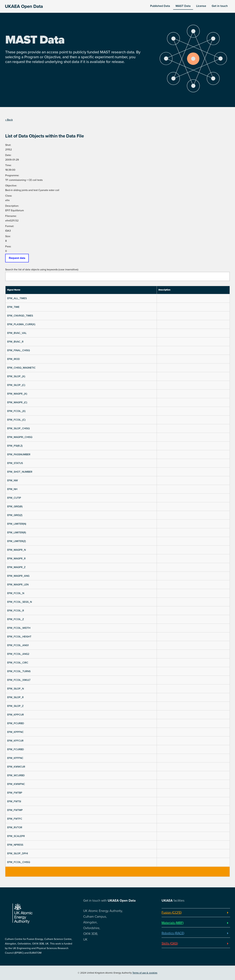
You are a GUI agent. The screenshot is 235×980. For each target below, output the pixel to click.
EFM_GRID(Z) (15, 515)
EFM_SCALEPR (16, 836)
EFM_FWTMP (15, 810)
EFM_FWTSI (14, 801)
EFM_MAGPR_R (16, 559)
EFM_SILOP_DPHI (18, 853)
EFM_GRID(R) (15, 507)
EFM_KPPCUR (16, 715)
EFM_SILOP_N (16, 689)
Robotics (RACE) (173, 933)
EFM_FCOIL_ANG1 (18, 645)
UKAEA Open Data (24, 6)
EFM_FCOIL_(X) (16, 411)
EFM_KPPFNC (15, 732)
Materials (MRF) (173, 923)
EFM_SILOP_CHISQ (18, 428)
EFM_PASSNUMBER (19, 454)
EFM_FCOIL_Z (16, 619)
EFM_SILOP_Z (15, 706)
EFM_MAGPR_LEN (18, 585)
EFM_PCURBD (16, 723)
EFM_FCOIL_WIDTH (19, 628)
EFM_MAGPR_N (16, 550)
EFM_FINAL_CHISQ (19, 350)
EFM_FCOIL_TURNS (19, 671)
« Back (9, 120)
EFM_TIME (13, 307)
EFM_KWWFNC (16, 784)
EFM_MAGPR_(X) (17, 394)
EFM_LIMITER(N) (17, 524)
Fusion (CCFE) (172, 913)
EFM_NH (12, 489)
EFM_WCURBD (16, 775)
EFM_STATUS (15, 463)
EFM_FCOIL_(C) (16, 420)
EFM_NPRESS (15, 845)
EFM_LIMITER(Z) (16, 541)
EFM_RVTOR (15, 827)
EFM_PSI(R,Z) (15, 446)
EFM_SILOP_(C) (16, 385)
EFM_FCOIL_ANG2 (18, 654)
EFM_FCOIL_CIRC (18, 663)
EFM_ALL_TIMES (17, 298)
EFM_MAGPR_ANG (18, 576)
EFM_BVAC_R (15, 342)
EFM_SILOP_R (15, 697)
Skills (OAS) (170, 944)
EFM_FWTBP (15, 793)
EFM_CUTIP (14, 498)
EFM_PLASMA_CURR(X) (21, 324)
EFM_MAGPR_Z (16, 567)
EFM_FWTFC (15, 819)
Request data (17, 258)
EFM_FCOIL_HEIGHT (19, 637)
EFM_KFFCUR (15, 741)
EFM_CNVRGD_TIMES (20, 316)
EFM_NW (12, 481)
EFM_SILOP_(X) (16, 376)
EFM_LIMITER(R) (17, 533)
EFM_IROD (13, 359)
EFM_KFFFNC (15, 758)
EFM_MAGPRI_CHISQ (20, 437)
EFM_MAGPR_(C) (17, 402)
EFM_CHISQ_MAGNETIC (21, 368)
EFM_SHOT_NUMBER (20, 472)
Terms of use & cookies (145, 973)
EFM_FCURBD (16, 749)
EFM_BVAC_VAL (17, 333)
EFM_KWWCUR (16, 767)
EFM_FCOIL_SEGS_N (20, 602)
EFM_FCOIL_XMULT (19, 680)
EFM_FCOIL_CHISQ (19, 862)
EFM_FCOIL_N (16, 593)
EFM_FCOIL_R (16, 611)
